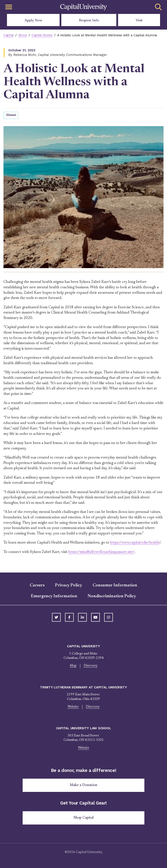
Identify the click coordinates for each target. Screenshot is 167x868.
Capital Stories (44, 35)
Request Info (89, 20)
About (23, 35)
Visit (139, 20)
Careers (37, 586)
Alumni (11, 115)
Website (73, 707)
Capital (9, 35)
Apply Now (33, 20)
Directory (90, 666)
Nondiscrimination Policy (112, 596)
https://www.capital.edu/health (135, 543)
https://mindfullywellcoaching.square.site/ (102, 552)
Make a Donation (84, 786)
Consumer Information (115, 586)
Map (73, 666)
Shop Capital (83, 819)
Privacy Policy (69, 586)
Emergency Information (54, 596)
